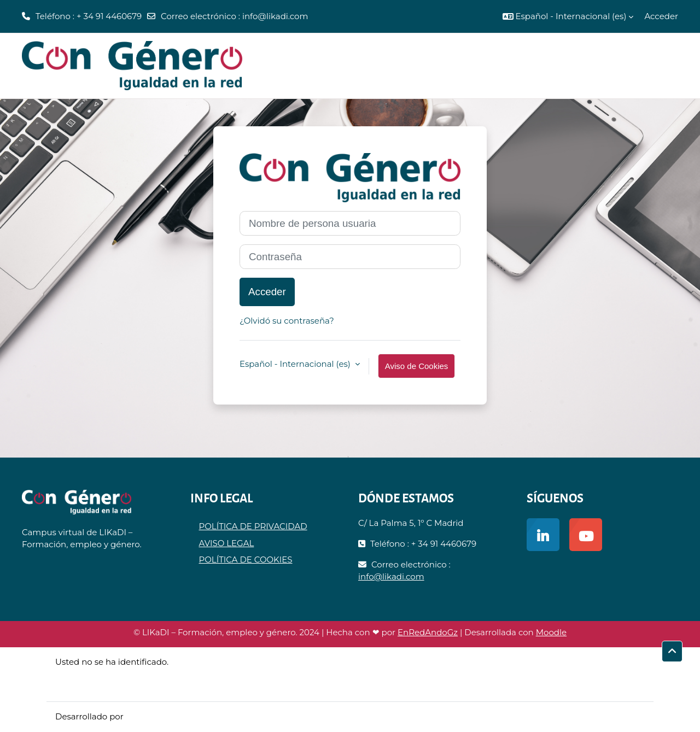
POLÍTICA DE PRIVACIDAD (253, 526)
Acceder (661, 16)
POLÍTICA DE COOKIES (246, 560)
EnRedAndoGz (428, 632)
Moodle (551, 632)
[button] (568, 16)
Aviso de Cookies (417, 366)
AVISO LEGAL (227, 543)
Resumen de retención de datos (121, 674)
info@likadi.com (275, 16)
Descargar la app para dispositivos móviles (142, 686)
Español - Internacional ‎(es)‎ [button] (296, 364)
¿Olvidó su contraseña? (287, 321)
